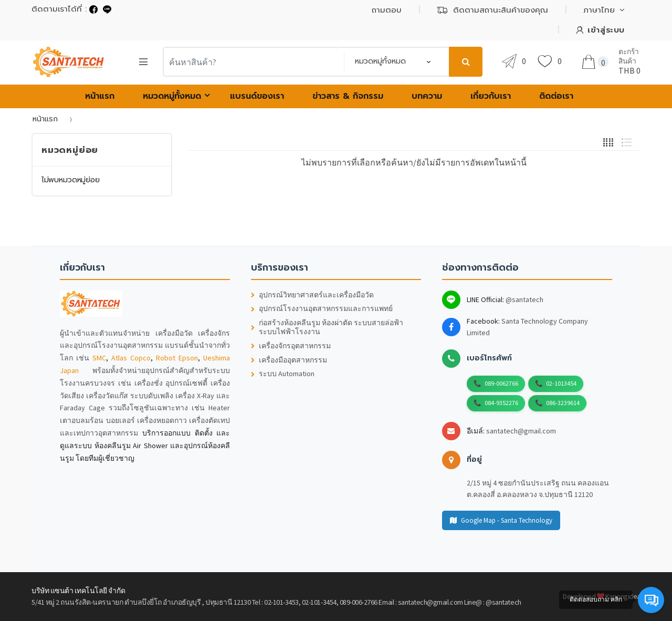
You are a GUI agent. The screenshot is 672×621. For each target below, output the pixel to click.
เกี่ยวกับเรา (491, 96)
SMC (99, 358)
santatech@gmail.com (521, 431)
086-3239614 (563, 403)
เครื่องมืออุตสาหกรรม (289, 360)
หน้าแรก (100, 96)
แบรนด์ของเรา (257, 96)
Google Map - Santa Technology (501, 520)
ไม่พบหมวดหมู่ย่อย (71, 180)
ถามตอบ (387, 10)
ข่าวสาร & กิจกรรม (348, 96)
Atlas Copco (131, 358)
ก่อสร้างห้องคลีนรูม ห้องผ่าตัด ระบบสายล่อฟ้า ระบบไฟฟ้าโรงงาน (327, 327)
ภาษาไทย (599, 10)
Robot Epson (177, 358)
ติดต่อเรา (556, 96)
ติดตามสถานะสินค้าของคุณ (492, 10)
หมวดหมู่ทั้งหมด (172, 96)
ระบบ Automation (283, 374)
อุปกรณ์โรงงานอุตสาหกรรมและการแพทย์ (322, 309)
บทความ (427, 96)
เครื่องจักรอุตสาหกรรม (291, 346)
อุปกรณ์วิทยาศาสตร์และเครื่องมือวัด (312, 295)
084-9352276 (501, 403)
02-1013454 (561, 383)
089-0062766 (501, 383)
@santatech (524, 299)
